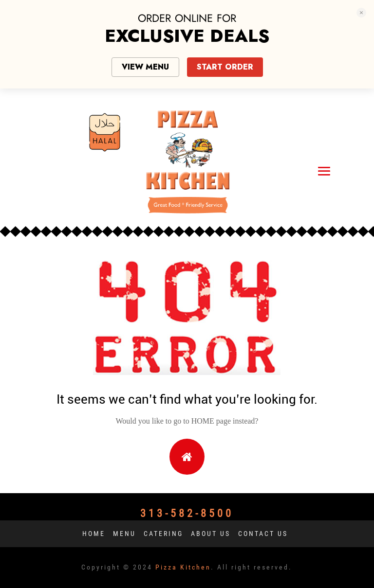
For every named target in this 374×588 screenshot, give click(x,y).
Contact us (263, 534)
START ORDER (225, 67)
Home (94, 534)
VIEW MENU (145, 67)
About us (211, 534)
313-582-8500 (187, 513)
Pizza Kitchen (183, 567)
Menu (124, 534)
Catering (163, 534)
